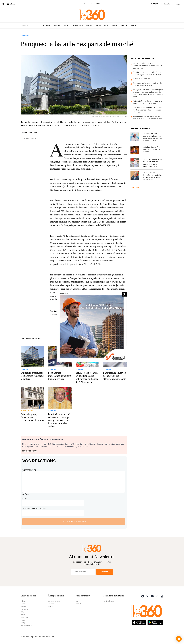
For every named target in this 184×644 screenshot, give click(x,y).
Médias (98, 26)
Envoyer (105, 572)
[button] (179, 639)
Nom (25, 499)
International (78, 26)
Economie (57, 26)
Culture (89, 26)
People (115, 26)
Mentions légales (109, 601)
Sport (106, 26)
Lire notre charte (30, 451)
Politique (47, 26)
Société (67, 26)
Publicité (51, 604)
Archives (51, 607)
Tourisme (134, 26)
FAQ (77, 601)
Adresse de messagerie (34, 509)
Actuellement (25, 26)
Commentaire (29, 470)
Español (167, 4)
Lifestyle (124, 26)
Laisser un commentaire (74, 521)
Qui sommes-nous (54, 601)
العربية (178, 4)
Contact (78, 604)
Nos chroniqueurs (26, 626)
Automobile (24, 617)
